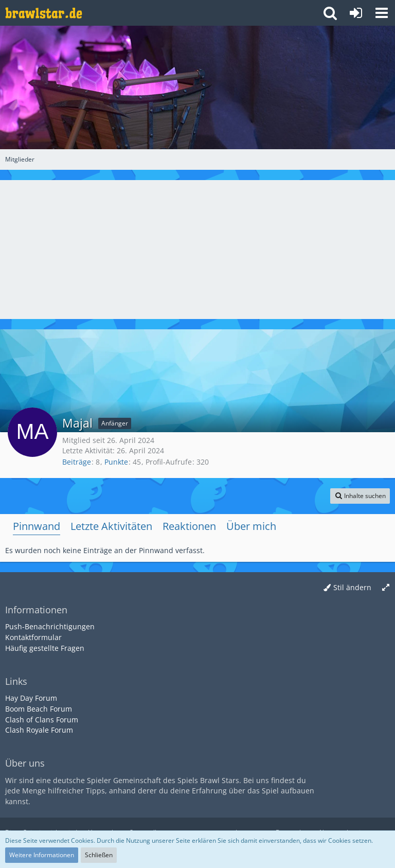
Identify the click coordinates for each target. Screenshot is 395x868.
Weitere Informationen (42, 855)
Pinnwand (37, 526)
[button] (382, 13)
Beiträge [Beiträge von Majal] (77, 462)
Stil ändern (352, 587)
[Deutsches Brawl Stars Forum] (44, 13)
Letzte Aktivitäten (111, 526)
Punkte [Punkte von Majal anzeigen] (116, 462)
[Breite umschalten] (386, 588)
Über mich (251, 526)
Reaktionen (189, 526)
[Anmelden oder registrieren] (356, 13)
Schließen (99, 855)
